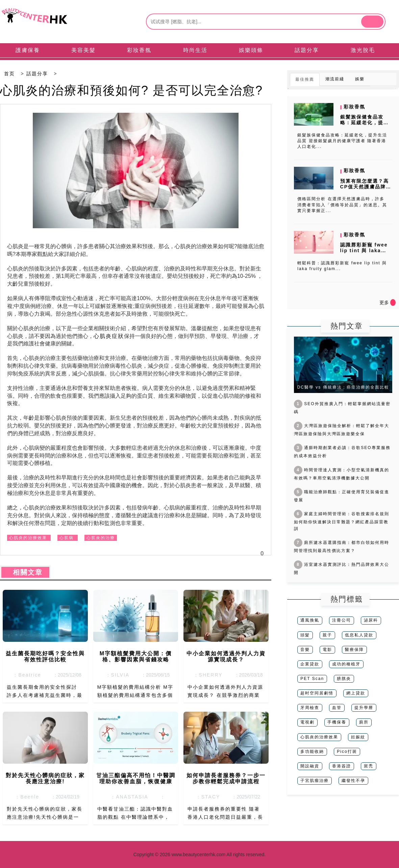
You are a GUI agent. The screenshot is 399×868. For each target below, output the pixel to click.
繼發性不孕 (353, 781)
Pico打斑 (347, 752)
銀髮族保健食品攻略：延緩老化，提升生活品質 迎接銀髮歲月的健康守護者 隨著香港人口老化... (342, 141)
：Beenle (25, 797)
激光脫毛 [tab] (363, 50)
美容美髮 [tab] (83, 50)
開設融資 (310, 766)
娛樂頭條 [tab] (251, 50)
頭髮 (305, 635)
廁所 (364, 722)
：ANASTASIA (127, 797)
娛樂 (360, 79)
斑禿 (369, 766)
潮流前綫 (335, 79)
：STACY (206, 797)
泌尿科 (371, 620)
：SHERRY (206, 675)
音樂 (305, 650)
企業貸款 (310, 664)
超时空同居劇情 (317, 693)
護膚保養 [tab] (28, 50)
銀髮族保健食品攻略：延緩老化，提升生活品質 (365, 123)
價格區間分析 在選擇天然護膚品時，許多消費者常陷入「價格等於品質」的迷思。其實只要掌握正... (342, 205)
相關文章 (25, 572)
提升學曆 (364, 708)
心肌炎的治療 (101, 538)
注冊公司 (342, 620)
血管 (337, 708)
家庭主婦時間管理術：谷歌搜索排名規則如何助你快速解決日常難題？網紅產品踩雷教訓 (342, 521)
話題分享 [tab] (307, 50)
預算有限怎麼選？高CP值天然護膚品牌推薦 (366, 187)
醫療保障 (354, 650)
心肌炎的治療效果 (28, 538)
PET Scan (312, 679)
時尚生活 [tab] (195, 50)
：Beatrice (25, 675)
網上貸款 (356, 693)
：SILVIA (116, 675)
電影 (327, 650)
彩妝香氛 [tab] (139, 50)
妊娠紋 (358, 737)
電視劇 (307, 722)
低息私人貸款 (359, 635)
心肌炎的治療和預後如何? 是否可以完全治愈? (131, 90)
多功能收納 (312, 752)
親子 (327, 635)
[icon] (393, 303)
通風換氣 (310, 620)
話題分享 (37, 74)
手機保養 (337, 722)
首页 (9, 74)
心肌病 (67, 538)
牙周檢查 (310, 708)
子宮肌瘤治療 (315, 781)
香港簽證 (342, 766)
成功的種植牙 (346, 664)
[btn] (372, 22)
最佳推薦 (305, 79)
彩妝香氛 (354, 107)
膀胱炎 (344, 679)
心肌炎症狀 (109, 336)
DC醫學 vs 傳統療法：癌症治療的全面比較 (343, 387)
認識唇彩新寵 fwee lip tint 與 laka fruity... (364, 251)
